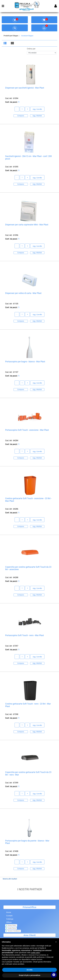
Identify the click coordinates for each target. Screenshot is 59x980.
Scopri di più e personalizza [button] (29, 975)
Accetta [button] (29, 970)
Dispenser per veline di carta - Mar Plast (23, 293)
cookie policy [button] (35, 953)
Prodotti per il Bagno (11, 36)
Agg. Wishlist (37, 116)
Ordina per (31, 49)
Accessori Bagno (27, 36)
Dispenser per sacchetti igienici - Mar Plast (25, 88)
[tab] (5, 43)
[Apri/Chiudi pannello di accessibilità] (54, 975)
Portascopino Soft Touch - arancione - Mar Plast (27, 430)
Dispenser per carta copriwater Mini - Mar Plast (27, 225)
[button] (56, 942)
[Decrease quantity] (17, 109)
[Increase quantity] (27, 109)
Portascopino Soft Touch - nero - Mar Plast (25, 636)
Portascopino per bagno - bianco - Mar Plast (25, 362)
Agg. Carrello (37, 109)
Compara (21, 116)
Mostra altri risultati (10, 879)
